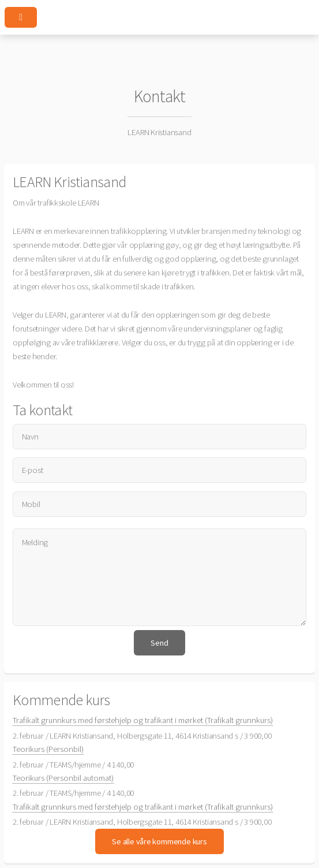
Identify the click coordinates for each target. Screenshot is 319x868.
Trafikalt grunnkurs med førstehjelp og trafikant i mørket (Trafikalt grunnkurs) (143, 720)
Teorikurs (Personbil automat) (63, 778)
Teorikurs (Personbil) (48, 749)
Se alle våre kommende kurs (159, 841)
